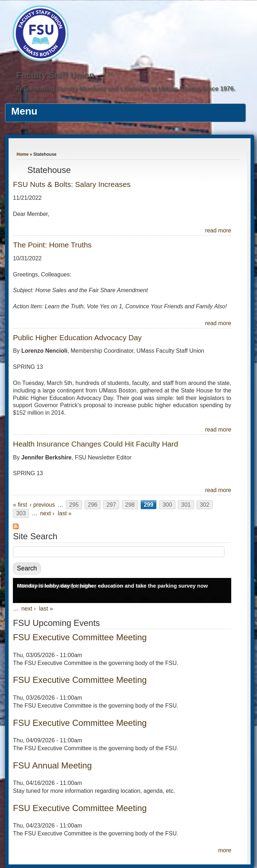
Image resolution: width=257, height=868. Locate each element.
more (225, 850)
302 (205, 505)
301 (186, 505)
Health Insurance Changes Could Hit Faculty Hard (95, 444)
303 (21, 513)
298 (130, 505)
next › (47, 513)
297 (111, 505)
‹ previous (42, 505)
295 (74, 505)
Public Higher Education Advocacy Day (77, 337)
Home (22, 154)
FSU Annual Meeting (52, 765)
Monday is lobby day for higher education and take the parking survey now (112, 586)
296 (93, 505)
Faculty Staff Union (55, 75)
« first (20, 505)
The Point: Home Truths (52, 245)
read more (218, 230)
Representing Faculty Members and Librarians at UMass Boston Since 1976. (126, 89)
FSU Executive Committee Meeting (80, 637)
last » (64, 513)
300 (167, 505)
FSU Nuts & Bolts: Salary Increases (72, 184)
